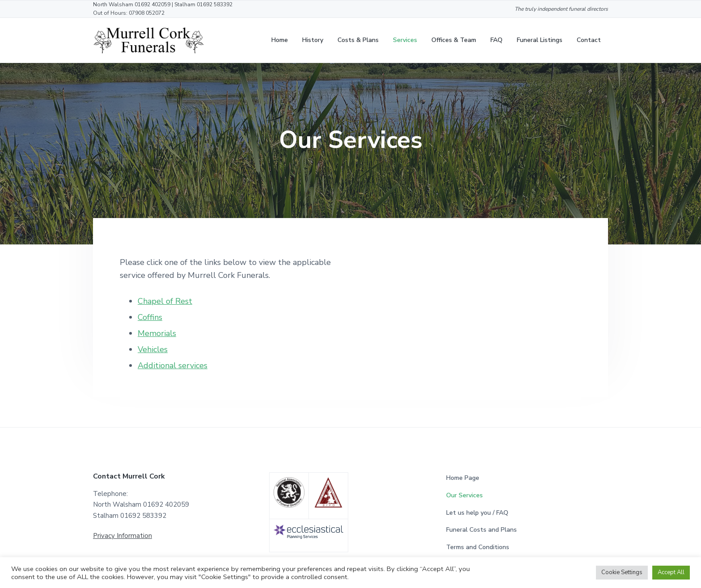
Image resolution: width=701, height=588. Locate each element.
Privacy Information (122, 536)
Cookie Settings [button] (622, 572)
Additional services (173, 365)
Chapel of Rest (165, 301)
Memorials (157, 333)
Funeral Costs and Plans (481, 530)
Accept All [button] (671, 572)
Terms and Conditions (478, 547)
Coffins (150, 317)
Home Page (463, 478)
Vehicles (153, 349)
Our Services (465, 495)
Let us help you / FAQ (477, 513)
